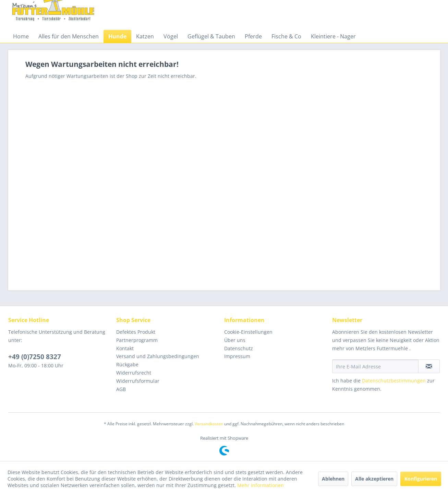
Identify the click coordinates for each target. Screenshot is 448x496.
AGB (121, 389)
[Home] (21, 36)
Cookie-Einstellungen (248, 332)
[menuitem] (21, 36)
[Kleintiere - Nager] (333, 36)
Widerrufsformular (138, 381)
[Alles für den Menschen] (69, 36)
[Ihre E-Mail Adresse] (375, 366)
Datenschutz (239, 348)
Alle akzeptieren (374, 479)
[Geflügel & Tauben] (211, 36)
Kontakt (125, 348)
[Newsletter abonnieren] (429, 366)
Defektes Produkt (136, 332)
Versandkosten (209, 424)
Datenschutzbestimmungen (394, 381)
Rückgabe (127, 364)
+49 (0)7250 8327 (35, 357)
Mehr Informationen (261, 485)
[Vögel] (171, 36)
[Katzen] (145, 36)
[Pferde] (253, 36)
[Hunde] (117, 36)
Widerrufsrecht (134, 373)
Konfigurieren (421, 479)
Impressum (237, 356)
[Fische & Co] (286, 36)
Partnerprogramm (137, 340)
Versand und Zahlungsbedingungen (158, 356)
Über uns (235, 340)
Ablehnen (333, 479)
